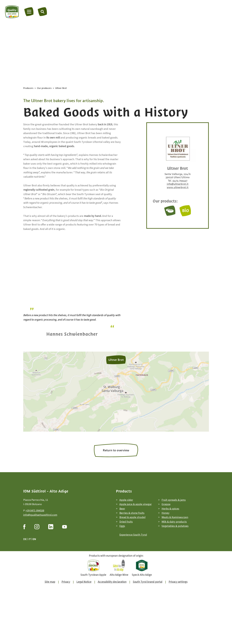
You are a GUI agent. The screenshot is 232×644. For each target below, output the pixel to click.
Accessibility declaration (112, 589)
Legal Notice (84, 589)
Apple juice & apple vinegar (136, 512)
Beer (122, 516)
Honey (165, 520)
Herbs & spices (170, 516)
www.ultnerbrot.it (178, 187)
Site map (50, 589)
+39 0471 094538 (35, 518)
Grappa (166, 512)
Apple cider (126, 507)
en (34, 546)
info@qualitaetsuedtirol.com (40, 522)
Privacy (66, 589)
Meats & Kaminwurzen (175, 525)
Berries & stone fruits (132, 520)
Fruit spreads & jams (174, 507)
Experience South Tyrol (133, 542)
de (25, 546)
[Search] (42, 12)
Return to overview (116, 458)
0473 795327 (180, 181)
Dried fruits (126, 529)
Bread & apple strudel (132, 525)
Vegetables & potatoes (175, 533)
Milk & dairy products (174, 529)
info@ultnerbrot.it (178, 184)
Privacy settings (178, 589)
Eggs (122, 533)
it (30, 546)
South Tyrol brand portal (148, 589)
